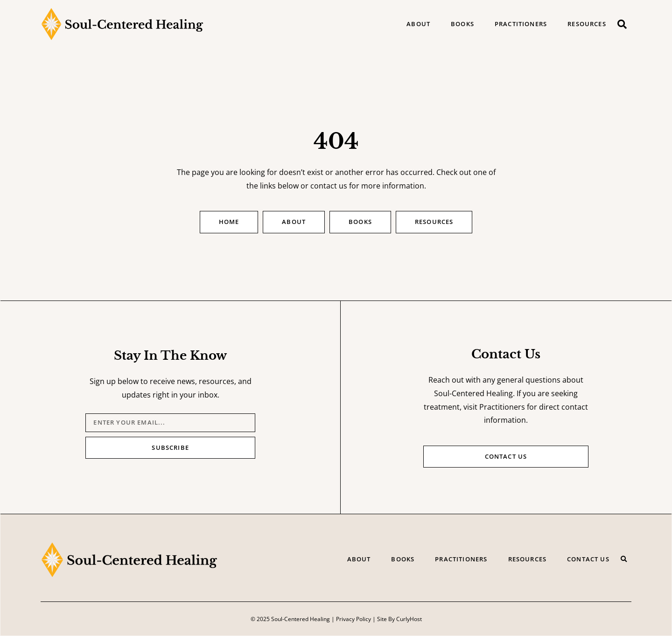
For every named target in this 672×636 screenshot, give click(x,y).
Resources (587, 24)
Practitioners (521, 24)
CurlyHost (409, 619)
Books (462, 24)
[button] (622, 24)
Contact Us (588, 559)
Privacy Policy (353, 619)
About (418, 24)
